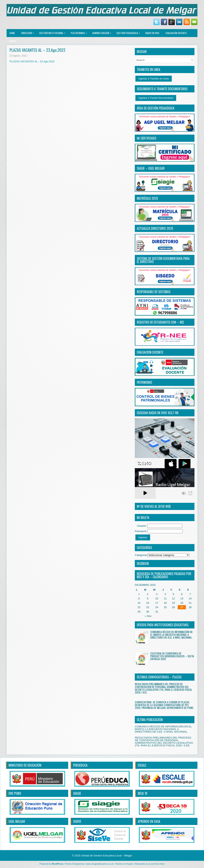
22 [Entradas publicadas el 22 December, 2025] (139, 607)
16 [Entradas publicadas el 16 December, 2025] (148, 603)
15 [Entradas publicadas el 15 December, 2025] (139, 603)
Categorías (141, 555)
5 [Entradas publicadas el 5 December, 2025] (173, 594)
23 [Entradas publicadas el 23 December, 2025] (148, 607)
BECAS (13, 41)
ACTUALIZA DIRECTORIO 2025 (155, 228)
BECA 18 (143, 793)
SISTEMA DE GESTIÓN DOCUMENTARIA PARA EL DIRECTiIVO (163, 260)
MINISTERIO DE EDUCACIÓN (25, 765)
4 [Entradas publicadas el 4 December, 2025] (165, 594)
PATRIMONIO (144, 382)
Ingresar (143, 537)
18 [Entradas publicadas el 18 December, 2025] (165, 603)
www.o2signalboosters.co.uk (100, 864)
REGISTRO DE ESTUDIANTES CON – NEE (160, 322)
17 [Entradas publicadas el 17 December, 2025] (157, 603)
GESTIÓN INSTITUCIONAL (53, 32)
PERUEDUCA (80, 765)
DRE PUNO (15, 793)
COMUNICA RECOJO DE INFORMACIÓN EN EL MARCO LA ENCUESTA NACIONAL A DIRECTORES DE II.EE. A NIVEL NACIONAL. (171, 635)
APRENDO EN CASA (149, 821)
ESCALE (142, 765)
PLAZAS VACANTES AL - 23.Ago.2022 (32, 61)
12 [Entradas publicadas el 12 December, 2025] (173, 598)
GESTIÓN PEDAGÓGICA (129, 32)
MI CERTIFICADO (147, 138)
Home (12, 33)
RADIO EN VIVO (152, 33)
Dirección (29, 32)
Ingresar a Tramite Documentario (156, 98)
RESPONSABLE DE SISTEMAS (154, 292)
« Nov (148, 616)
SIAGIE (77, 793)
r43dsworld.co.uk (142, 864)
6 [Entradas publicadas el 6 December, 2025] (182, 594)
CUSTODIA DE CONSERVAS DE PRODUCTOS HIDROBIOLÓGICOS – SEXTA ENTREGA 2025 (172, 656)
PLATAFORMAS (80, 32)
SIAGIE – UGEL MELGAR (151, 168)
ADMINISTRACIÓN (103, 32)
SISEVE (77, 821)
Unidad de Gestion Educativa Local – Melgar (106, 856)
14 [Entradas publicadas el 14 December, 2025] (190, 598)
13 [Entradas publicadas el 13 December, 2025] (182, 598)
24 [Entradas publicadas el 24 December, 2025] (157, 607)
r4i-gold (129, 864)
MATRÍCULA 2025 (147, 198)
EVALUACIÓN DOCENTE (176, 33)
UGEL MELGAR (17, 821)
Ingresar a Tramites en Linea (154, 79)
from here (160, 864)
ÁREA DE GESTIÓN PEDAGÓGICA (156, 108)
